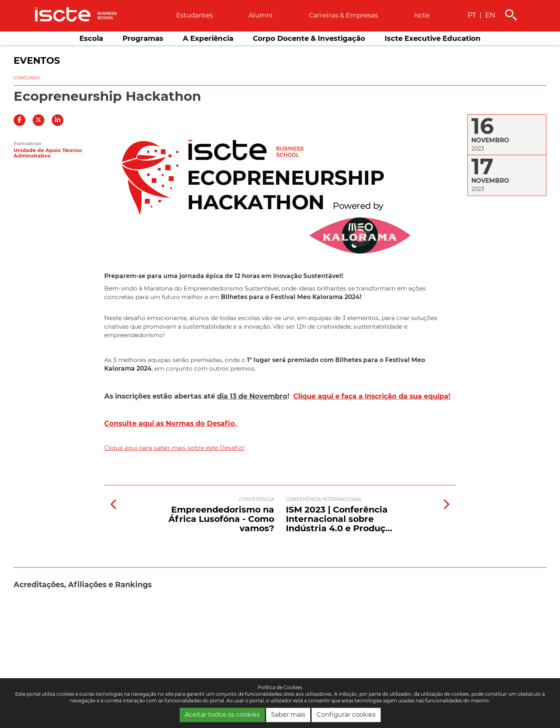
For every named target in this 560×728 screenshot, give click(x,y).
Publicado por (28, 144)
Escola (91, 38)
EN (490, 15)
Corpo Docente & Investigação (309, 38)
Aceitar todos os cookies (222, 715)
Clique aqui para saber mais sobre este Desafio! (174, 448)
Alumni (261, 15)
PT (472, 15)
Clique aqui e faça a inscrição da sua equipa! (372, 396)
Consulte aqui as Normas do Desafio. (171, 423)
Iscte (422, 15)
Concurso (27, 78)
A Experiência (208, 38)
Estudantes (194, 15)
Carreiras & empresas (343, 15)
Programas (143, 38)
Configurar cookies (346, 715)
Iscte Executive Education (433, 38)
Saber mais (288, 715)
